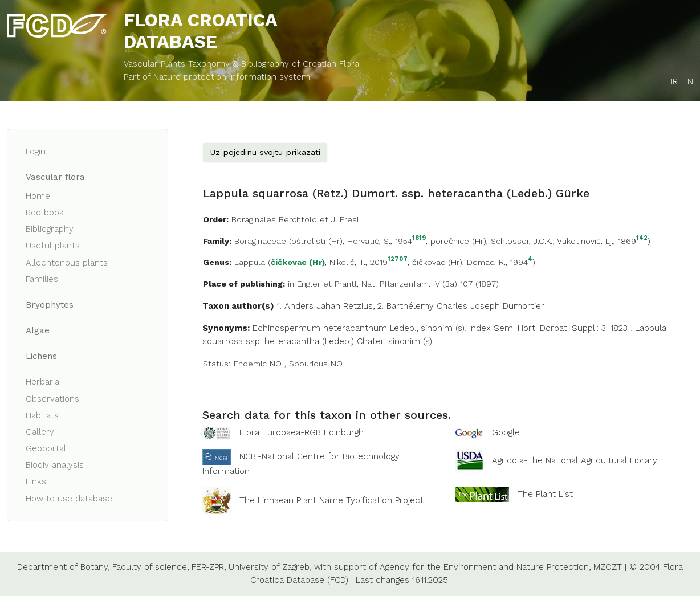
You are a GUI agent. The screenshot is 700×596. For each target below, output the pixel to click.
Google (506, 432)
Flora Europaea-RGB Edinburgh (302, 432)
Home (38, 196)
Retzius (358, 306)
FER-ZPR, (209, 567)
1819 (419, 238)
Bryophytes (50, 305)
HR (672, 81)
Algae (38, 330)
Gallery (40, 432)
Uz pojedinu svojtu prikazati (265, 152)
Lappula (250, 262)
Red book (45, 213)
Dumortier (524, 306)
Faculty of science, (150, 567)
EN (688, 81)
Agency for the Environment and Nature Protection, (485, 567)
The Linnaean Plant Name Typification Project (331, 500)
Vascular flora (55, 177)
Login (36, 152)
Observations (52, 399)
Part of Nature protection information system (217, 77)
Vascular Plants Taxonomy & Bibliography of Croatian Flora (241, 64)
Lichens (41, 356)
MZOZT (608, 567)
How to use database (69, 499)
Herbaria (42, 382)
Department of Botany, (63, 567)
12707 (398, 260)
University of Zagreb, (270, 567)
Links (36, 481)
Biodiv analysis (55, 465)
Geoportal (46, 448)
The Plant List (545, 494)
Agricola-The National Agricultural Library (575, 460)
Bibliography (50, 229)
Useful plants (53, 246)
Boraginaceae (260, 241)
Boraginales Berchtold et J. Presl (295, 219)
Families (42, 279)
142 (642, 238)
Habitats (42, 415)
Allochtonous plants (67, 263)
